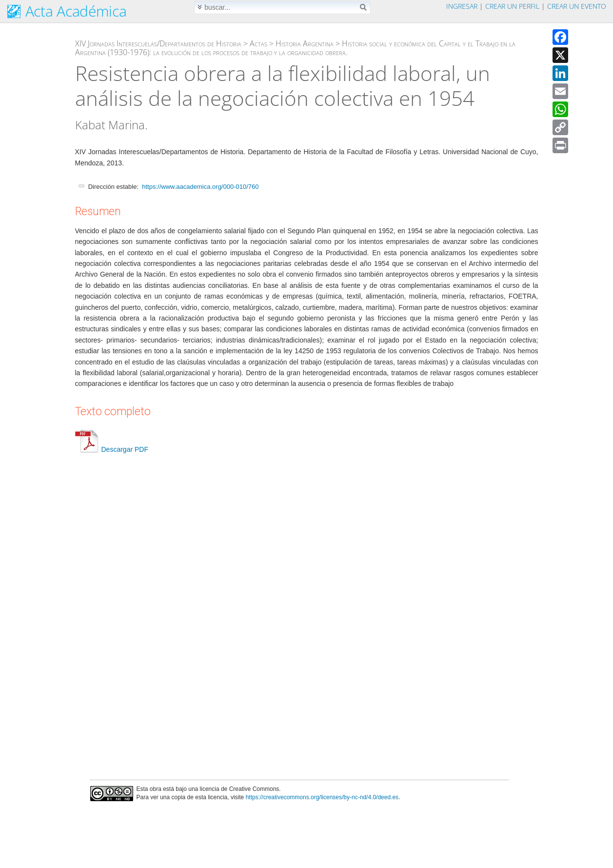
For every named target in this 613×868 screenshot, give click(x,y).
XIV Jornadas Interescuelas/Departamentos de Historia (158, 43)
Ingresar (462, 6)
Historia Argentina (305, 43)
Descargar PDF (112, 449)
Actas (258, 43)
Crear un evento (577, 6)
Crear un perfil (512, 6)
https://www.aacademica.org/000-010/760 (200, 187)
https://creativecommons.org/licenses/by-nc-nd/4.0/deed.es (322, 797)
